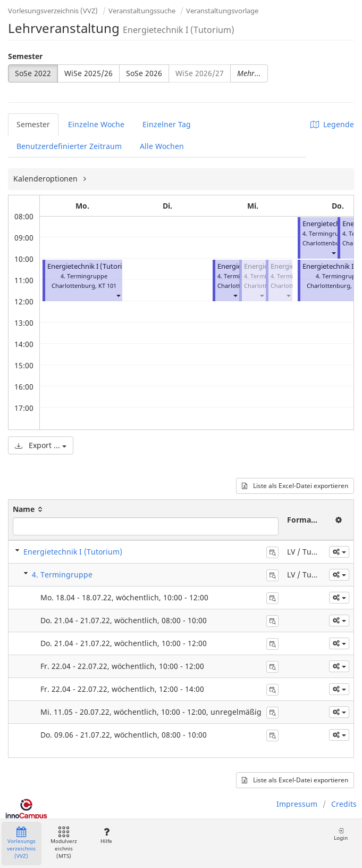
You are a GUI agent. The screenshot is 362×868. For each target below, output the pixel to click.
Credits (344, 804)
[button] (118, 295)
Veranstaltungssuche (142, 11)
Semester (25, 56)
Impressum (297, 804)
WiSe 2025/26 (89, 73)
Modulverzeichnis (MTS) (64, 843)
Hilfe (106, 836)
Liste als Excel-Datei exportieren (295, 486)
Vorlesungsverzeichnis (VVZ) (53, 11)
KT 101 (107, 286)
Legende (332, 124)
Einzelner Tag (167, 124)
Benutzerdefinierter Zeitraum (69, 146)
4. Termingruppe (62, 574)
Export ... (41, 445)
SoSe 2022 (33, 73)
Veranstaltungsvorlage (222, 11)
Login (341, 834)
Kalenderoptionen (47, 179)
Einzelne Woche (96, 124)
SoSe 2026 (144, 73)
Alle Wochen (162, 146)
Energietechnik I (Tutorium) (91, 266)
